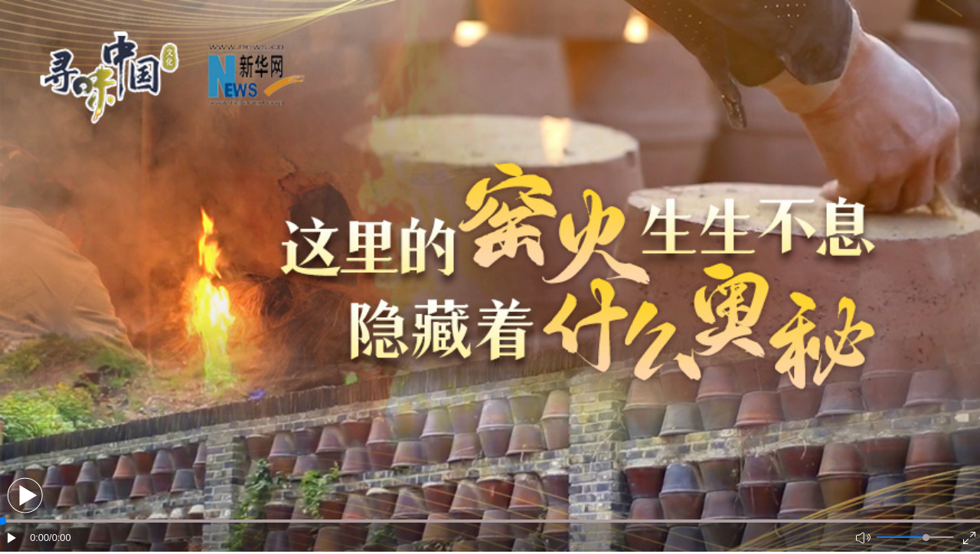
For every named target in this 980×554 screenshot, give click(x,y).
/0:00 (60, 538)
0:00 (39, 538)
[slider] (926, 538)
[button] (25, 495)
